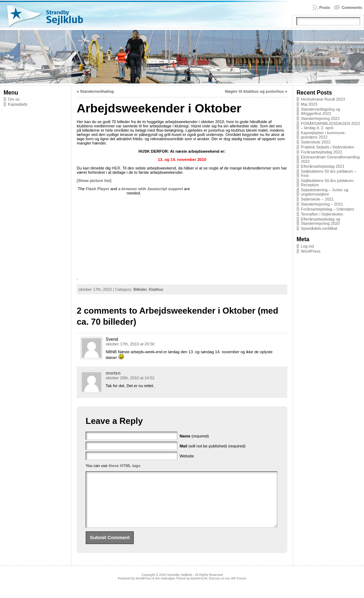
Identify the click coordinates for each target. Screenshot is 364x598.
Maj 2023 (309, 104)
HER (116, 168)
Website (187, 456)
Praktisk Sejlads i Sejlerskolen (327, 147)
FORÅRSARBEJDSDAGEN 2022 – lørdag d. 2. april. (330, 126)
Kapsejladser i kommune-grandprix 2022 (323, 135)
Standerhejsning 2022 (320, 118)
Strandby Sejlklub (180, 586)
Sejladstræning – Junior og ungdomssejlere (325, 192)
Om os (14, 99)
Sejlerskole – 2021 (317, 199)
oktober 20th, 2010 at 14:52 (130, 378)
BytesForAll (199, 589)
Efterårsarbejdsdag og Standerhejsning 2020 (320, 221)
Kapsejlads (18, 104)
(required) (194, 436)
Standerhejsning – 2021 (322, 204)
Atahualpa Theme (173, 589)
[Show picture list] (94, 181)
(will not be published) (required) (213, 446)
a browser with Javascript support (151, 189)
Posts (325, 7)
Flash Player (97, 189)
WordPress (311, 251)
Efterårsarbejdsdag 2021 (323, 166)
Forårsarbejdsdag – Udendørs (327, 209)
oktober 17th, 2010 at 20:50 (130, 344)
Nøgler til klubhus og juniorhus (254, 91)
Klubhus (156, 289)
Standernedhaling (97, 91)
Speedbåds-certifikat (319, 228)
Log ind (307, 246)
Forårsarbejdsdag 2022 (322, 152)
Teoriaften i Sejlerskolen (322, 214)
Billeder (140, 289)
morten (113, 373)
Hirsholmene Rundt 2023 (323, 99)
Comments (352, 7)
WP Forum (239, 589)
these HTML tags (124, 466)
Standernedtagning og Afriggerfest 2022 (320, 111)
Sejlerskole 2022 (316, 142)
